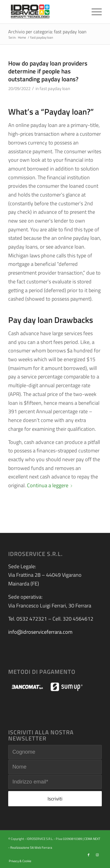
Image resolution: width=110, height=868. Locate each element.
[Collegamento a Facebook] (89, 855)
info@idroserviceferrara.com (40, 632)
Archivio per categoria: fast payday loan (47, 32)
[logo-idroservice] (46, 12)
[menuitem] (94, 12)
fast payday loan (55, 88)
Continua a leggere (51, 485)
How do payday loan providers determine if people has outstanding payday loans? (48, 71)
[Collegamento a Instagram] (97, 855)
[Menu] (94, 12)
